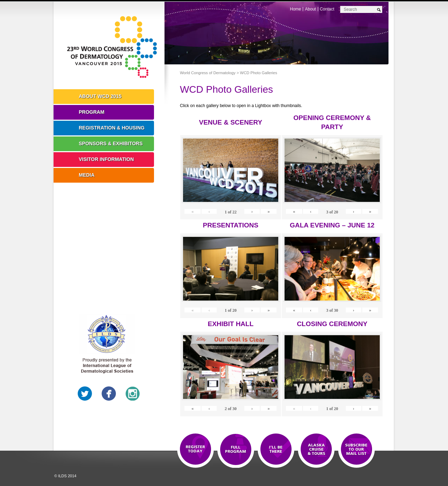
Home (295, 9)
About (310, 9)
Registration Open (195, 450)
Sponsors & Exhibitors (111, 143)
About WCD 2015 (100, 96)
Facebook (109, 394)
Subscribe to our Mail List (356, 450)
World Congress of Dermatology (114, 47)
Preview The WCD (316, 450)
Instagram (133, 394)
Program (92, 112)
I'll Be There (276, 450)
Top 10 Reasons (236, 450)
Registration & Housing (112, 128)
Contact (327, 9)
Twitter (85, 394)
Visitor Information (106, 159)
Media (87, 175)
